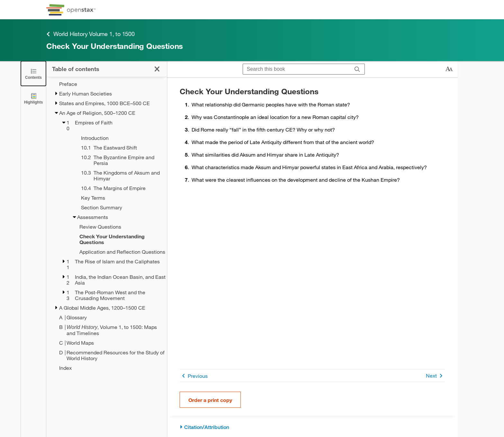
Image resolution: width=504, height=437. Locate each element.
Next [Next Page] (435, 376)
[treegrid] (107, 226)
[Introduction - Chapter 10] (116, 138)
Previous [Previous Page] (194, 376)
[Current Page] (111, 239)
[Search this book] (297, 69)
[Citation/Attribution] (312, 427)
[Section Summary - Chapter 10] (116, 207)
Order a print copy (210, 400)
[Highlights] (33, 98)
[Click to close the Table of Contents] (33, 73)
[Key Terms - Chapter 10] (116, 198)
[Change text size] (449, 69)
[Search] (357, 69)
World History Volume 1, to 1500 (90, 34)
